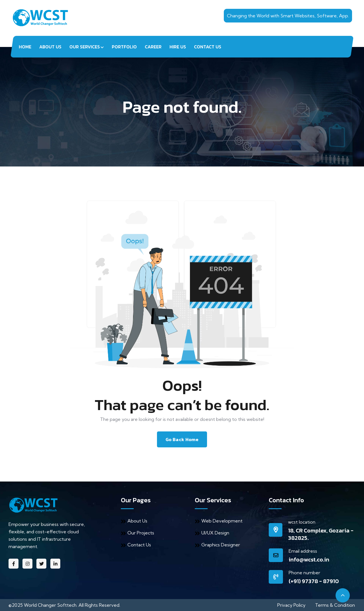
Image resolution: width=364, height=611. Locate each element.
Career (153, 47)
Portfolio (124, 47)
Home (25, 47)
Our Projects (137, 533)
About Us (50, 47)
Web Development (219, 521)
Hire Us (178, 47)
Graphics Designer (217, 545)
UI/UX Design (212, 533)
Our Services (85, 47)
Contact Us (208, 47)
